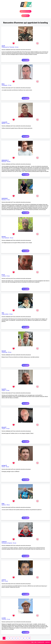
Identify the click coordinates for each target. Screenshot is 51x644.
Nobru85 (4, 351)
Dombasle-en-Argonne (7, 543)
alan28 (3, 46)
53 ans (8, 429)
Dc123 (3, 275)
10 (29, 638)
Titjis (3, 313)
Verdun (3, 467)
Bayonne (4, 505)
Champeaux (4, 85)
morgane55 (4, 122)
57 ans (8, 200)
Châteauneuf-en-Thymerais (8, 47)
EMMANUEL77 (5, 160)
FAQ (32, 642)
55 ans (10, 352)
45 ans (11, 314)
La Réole (4, 276)
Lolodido (4, 618)
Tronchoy (4, 619)
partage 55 (4, 465)
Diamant (4, 237)
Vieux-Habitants (5, 238)
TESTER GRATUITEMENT (26, 11)
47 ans (10, 85)
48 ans (9, 162)
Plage (3, 504)
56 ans (7, 467)
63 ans (6, 581)
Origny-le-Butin (5, 314)
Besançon (4, 162)
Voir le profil (25, 60)
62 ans (8, 276)
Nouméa (4, 200)
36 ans (15, 543)
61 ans (8, 619)
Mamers (4, 123)
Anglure (3, 390)
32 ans (8, 123)
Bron (3, 581)
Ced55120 (4, 542)
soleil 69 (4, 580)
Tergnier (4, 429)
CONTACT (48, 642)
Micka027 (4, 427)
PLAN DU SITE (41, 642)
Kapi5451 (4, 389)
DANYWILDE (5, 198)
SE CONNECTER (25, 16)
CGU (35, 642)
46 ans (17, 47)
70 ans (8, 390)
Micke (3, 84)
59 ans (12, 238)
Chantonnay (4, 352)
